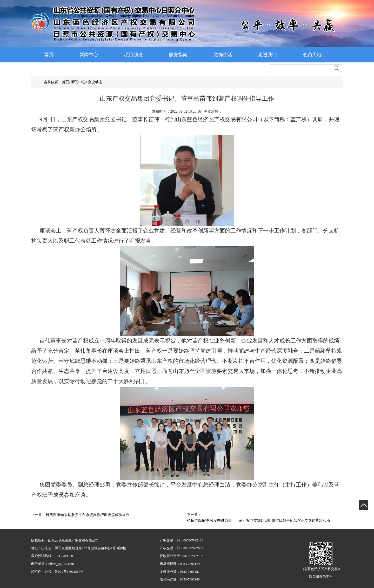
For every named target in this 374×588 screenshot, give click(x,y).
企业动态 (95, 82)
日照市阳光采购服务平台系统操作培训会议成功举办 (88, 515)
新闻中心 (89, 55)
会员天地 (312, 55)
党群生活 (223, 55)
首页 (49, 55)
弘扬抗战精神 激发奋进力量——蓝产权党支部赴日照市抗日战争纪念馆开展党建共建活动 (258, 521)
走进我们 (268, 55)
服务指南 (178, 55)
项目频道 (133, 55)
